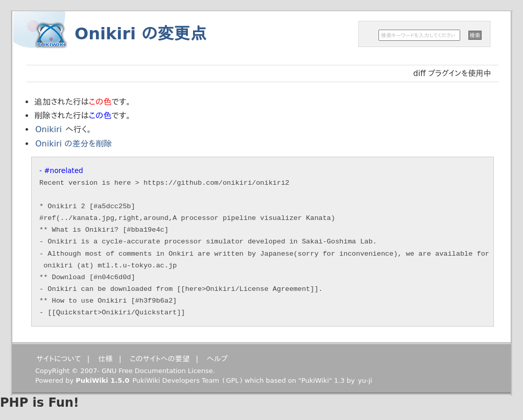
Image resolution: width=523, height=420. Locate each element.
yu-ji (365, 380)
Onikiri (49, 129)
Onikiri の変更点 (140, 34)
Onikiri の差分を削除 (74, 144)
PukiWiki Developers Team (176, 380)
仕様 (105, 359)
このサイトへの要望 (160, 359)
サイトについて (59, 359)
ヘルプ (217, 359)
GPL (232, 380)
